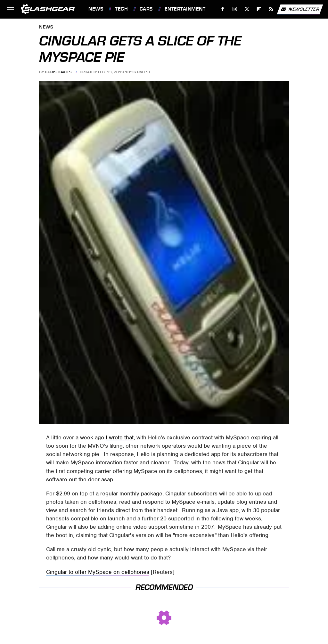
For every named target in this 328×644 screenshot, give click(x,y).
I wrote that (120, 437)
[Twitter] (247, 9)
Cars (146, 9)
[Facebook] (223, 9)
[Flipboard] (259, 9)
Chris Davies (58, 72)
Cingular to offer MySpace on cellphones (98, 572)
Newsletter (300, 9)
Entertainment (185, 9)
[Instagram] (235, 9)
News (96, 9)
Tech (121, 9)
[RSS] (271, 9)
